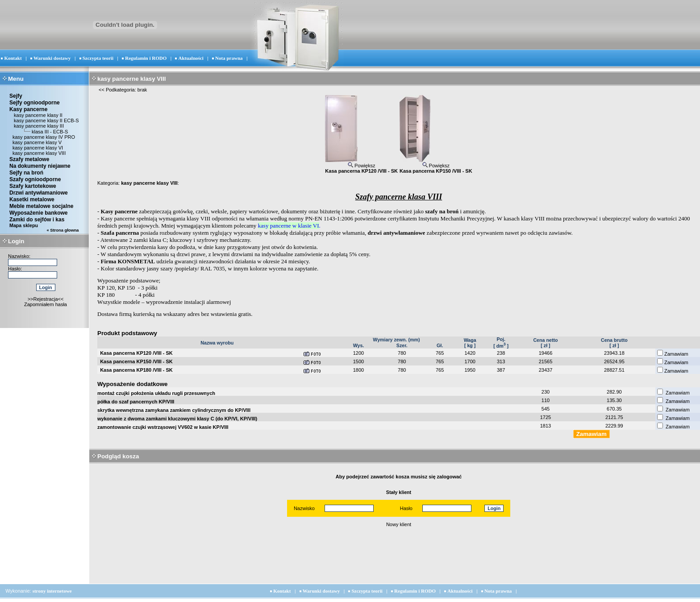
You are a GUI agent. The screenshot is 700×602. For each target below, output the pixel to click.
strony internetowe (52, 591)
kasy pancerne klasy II (37, 115)
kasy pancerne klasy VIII (39, 153)
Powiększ (362, 166)
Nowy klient (399, 524)
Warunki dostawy (52, 58)
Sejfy (16, 96)
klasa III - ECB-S (50, 132)
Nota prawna (229, 58)
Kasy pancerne (28, 109)
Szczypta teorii (98, 58)
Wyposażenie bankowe (38, 213)
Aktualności (191, 58)
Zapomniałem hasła (46, 304)
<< (102, 90)
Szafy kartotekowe (33, 186)
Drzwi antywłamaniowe (39, 193)
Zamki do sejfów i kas (37, 220)
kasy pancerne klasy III (38, 126)
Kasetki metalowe (32, 199)
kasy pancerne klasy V (37, 142)
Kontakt (13, 58)
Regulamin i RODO (146, 58)
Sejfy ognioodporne (35, 103)
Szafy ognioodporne (35, 179)
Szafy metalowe (29, 159)
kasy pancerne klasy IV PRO (44, 137)
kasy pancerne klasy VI (38, 148)
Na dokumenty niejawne (40, 166)
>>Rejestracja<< (46, 299)
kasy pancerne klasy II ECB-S (46, 120)
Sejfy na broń (26, 173)
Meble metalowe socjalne (41, 206)
